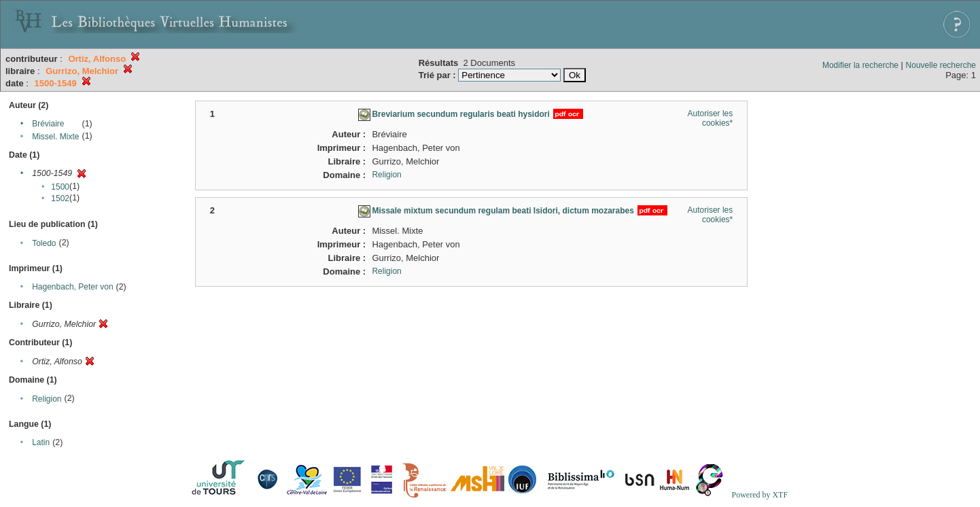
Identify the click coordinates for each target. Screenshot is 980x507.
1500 (60, 187)
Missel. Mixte (55, 137)
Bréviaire (48, 124)
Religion (47, 399)
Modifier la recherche (860, 65)
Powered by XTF (759, 495)
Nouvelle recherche (941, 65)
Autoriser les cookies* (711, 118)
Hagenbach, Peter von (72, 287)
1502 (60, 198)
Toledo (44, 243)
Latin (41, 442)
